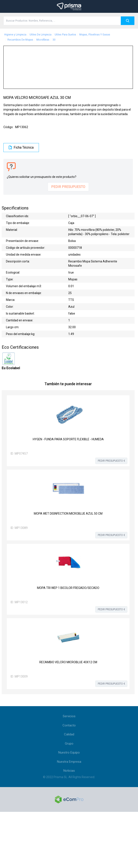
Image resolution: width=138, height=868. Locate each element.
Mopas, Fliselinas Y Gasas (95, 35)
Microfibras (43, 40)
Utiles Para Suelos (65, 35)
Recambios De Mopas (20, 40)
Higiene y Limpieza (15, 35)
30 (54, 40)
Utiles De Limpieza (41, 35)
